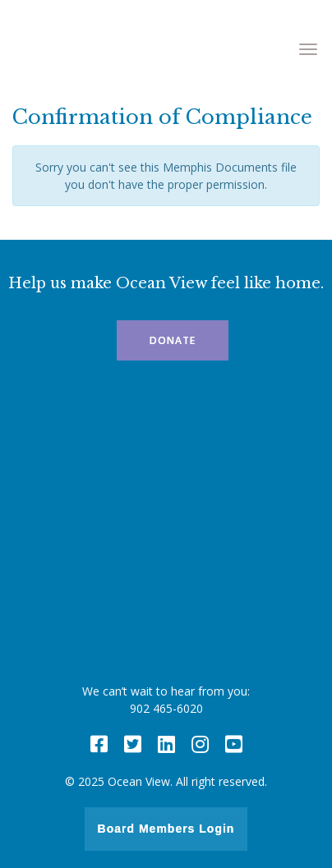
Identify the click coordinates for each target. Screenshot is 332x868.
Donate (173, 340)
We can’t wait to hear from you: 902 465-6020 (166, 700)
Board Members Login (166, 829)
